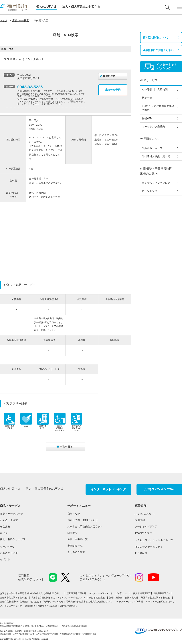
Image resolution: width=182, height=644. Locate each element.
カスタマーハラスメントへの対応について (110, 593)
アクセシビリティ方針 (11, 606)
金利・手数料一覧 (78, 539)
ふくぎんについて (145, 514)
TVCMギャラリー (145, 533)
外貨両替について (152, 139)
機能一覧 (147, 98)
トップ (4, 20)
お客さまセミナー (10, 553)
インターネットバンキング (108, 489)
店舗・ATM (74, 514)
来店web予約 (113, 90)
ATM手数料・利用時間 (155, 90)
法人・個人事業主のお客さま (81, 7)
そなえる (5, 526)
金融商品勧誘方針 (162, 593)
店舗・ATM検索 (20, 20)
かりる (4, 533)
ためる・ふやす (9, 520)
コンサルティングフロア (156, 183)
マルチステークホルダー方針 (129, 602)
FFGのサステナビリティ (149, 547)
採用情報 (140, 520)
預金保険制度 (116, 598)
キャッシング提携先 (153, 126)
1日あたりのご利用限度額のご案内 (158, 108)
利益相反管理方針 (98, 598)
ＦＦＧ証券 (141, 553)
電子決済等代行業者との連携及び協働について (89, 602)
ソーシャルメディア (146, 526)
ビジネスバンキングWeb (159, 489)
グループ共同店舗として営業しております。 (46, 154)
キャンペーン (8, 547)
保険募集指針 (132, 598)
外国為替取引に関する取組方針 (156, 598)
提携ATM (147, 118)
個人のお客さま (47, 7)
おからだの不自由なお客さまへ (85, 526)
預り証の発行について (156, 37)
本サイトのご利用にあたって (160, 602)
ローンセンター (151, 191)
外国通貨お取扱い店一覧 (156, 156)
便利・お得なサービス (13, 539)
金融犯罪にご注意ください (158, 50)
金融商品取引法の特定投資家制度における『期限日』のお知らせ (32, 602)
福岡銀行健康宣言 (69, 606)
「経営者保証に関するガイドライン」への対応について (59, 598)
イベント (5, 559)
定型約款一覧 (75, 546)
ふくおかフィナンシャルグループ (154, 540)
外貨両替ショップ (152, 148)
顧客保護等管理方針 (76, 593)
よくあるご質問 (76, 552)
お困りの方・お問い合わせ (83, 520)
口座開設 (72, 533)
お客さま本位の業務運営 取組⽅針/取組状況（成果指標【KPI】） (32, 593)
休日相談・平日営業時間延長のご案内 (156, 171)
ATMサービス (149, 80)
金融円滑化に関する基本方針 (14, 598)
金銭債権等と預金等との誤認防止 (41, 606)
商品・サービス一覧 (11, 514)
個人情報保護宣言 (142, 593)
